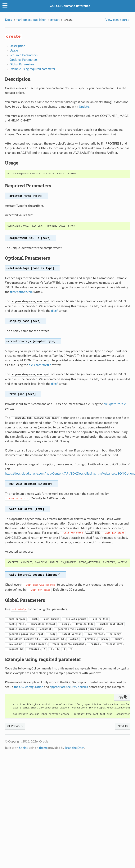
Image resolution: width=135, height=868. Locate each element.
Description (17, 46)
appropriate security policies (69, 687)
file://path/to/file (21, 292)
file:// (54, 311)
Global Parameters (22, 64)
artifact (55, 20)
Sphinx (24, 748)
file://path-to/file (115, 404)
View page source (117, 20)
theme (43, 748)
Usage (14, 51)
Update (84, 107)
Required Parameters (24, 55)
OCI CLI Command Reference (70, 6)
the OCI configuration (29, 687)
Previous (15, 726)
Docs (8, 20)
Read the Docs (75, 748)
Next (123, 726)
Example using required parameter (32, 69)
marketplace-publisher (31, 20)
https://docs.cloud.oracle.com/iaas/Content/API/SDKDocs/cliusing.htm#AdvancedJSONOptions (70, 474)
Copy (122, 697)
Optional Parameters (24, 60)
